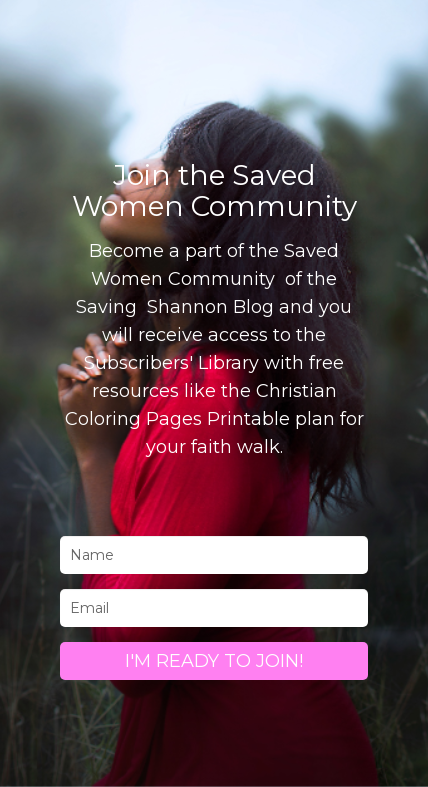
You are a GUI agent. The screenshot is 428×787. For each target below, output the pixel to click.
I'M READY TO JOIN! (214, 661)
